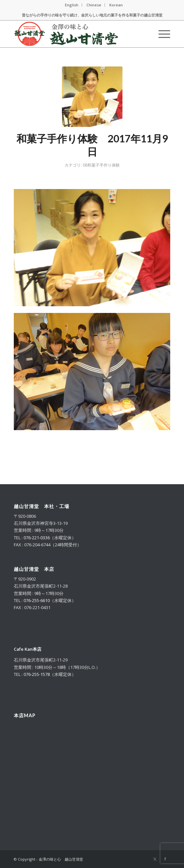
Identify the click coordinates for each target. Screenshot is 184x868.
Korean (116, 5)
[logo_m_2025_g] (76, 34)
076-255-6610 (37, 600)
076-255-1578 (37, 674)
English (72, 5)
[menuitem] (72, 5)
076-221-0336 (37, 538)
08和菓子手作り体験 (101, 165)
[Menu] (161, 34)
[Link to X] (155, 859)
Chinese (94, 5)
